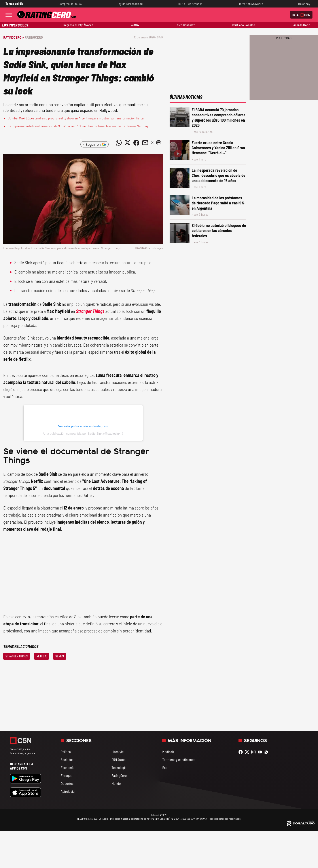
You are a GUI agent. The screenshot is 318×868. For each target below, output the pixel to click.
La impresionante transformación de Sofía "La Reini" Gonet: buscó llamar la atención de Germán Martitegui (79, 126)
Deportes (67, 783)
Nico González (186, 25)
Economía (67, 767)
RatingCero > (13, 37)
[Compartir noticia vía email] (145, 143)
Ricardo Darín (301, 25)
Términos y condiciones (179, 759)
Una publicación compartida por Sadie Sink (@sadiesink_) (83, 434)
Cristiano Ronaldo (244, 25)
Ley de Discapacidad (130, 4)
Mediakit (168, 752)
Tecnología (119, 767)
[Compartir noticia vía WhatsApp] (119, 143)
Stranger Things (90, 311)
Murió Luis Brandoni (191, 4)
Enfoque (67, 775)
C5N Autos (118, 759)
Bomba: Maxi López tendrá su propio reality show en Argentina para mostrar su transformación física (76, 118)
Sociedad (67, 759)
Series (60, 656)
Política (66, 752)
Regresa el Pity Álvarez (78, 25)
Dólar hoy (304, 4)
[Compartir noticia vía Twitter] (127, 143)
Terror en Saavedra (251, 4)
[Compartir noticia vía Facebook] (136, 143)
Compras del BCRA (70, 4)
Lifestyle (118, 752)
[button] (159, 143)
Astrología (68, 791)
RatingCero (34, 37)
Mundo (116, 783)
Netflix (135, 25)
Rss (165, 767)
